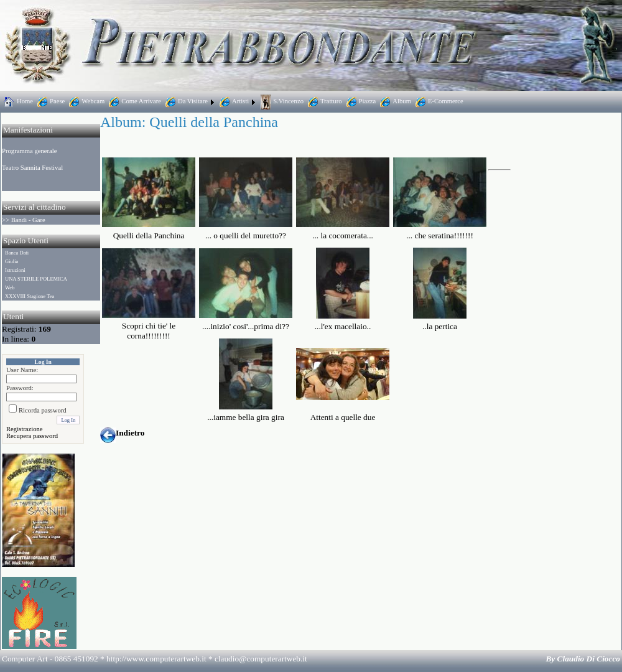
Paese (50, 101)
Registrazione (25, 429)
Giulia (12, 261)
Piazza (360, 101)
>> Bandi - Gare (24, 220)
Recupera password (32, 436)
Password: (20, 388)
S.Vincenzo (281, 101)
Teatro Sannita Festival (32, 168)
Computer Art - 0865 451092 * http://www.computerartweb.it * (155, 659)
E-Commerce (438, 101)
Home (17, 101)
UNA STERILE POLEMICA (36, 279)
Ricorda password (43, 410)
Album (394, 101)
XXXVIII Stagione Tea (30, 296)
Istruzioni (15, 270)
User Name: (22, 370)
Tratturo (324, 101)
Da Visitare (185, 101)
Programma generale (29, 151)
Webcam (86, 101)
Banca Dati (17, 253)
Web (10, 287)
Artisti (233, 101)
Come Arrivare (134, 101)
